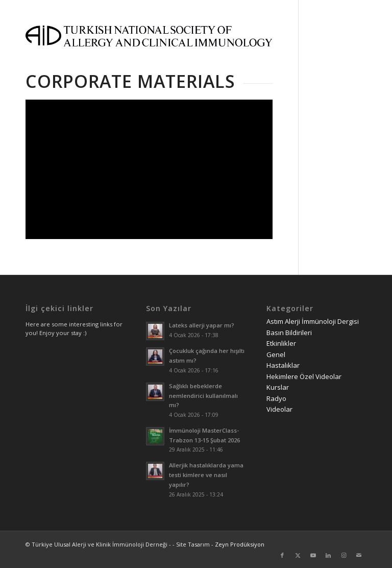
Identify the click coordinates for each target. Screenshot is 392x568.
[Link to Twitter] (298, 555)
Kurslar (278, 387)
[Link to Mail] (359, 555)
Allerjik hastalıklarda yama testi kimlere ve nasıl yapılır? (206, 475)
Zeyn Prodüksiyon (240, 544)
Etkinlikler (281, 343)
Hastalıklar (283, 365)
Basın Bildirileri (289, 333)
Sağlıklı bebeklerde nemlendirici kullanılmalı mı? (203, 396)
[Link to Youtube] (313, 555)
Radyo (276, 398)
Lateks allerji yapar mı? (202, 325)
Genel (276, 354)
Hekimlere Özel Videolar (304, 376)
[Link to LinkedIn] (328, 555)
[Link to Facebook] (282, 555)
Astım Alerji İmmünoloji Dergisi (313, 321)
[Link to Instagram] (344, 555)
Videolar (279, 409)
